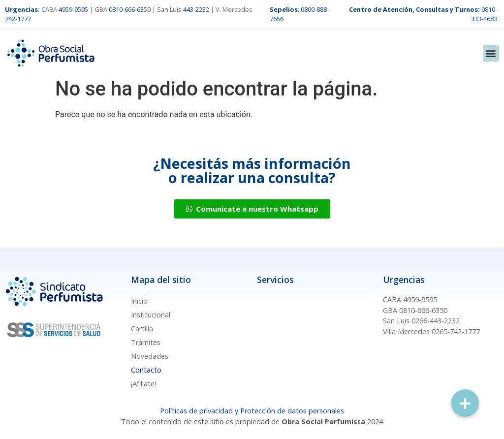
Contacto (146, 370)
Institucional (151, 315)
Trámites (146, 342)
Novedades (150, 356)
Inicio (139, 301)
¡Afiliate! (143, 384)
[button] (491, 53)
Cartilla (142, 329)
